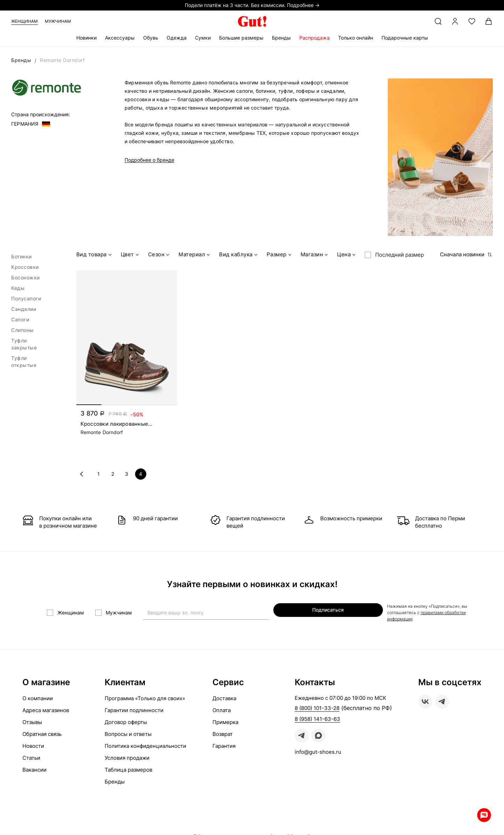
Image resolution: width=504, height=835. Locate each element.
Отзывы (32, 720)
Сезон (160, 255)
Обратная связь (42, 732)
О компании (38, 697)
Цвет (131, 255)
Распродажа (314, 38)
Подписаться (322, 611)
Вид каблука (239, 255)
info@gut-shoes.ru (318, 750)
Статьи (31, 756)
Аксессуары (120, 38)
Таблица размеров (128, 768)
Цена (347, 255)
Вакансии (34, 768)
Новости (33, 744)
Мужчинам (58, 21)
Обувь (151, 38)
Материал (195, 255)
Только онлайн (356, 38)
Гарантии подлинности (134, 708)
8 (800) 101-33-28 (317, 706)
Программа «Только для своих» (145, 697)
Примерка (225, 720)
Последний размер (400, 255)
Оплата (222, 708)
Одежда (177, 38)
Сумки (203, 38)
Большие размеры (241, 38)
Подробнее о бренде (149, 160)
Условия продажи (127, 756)
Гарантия (224, 744)
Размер (280, 255)
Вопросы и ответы (128, 732)
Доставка (224, 697)
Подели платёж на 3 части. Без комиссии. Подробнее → (252, 5)
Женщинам (24, 21)
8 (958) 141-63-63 (317, 717)
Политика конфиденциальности (145, 744)
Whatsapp (483, 814)
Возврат (223, 732)
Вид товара (95, 255)
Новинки (86, 38)
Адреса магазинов (46, 708)
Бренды (281, 38)
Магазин (315, 255)
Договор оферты (126, 720)
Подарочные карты (405, 38)
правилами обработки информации (420, 614)
